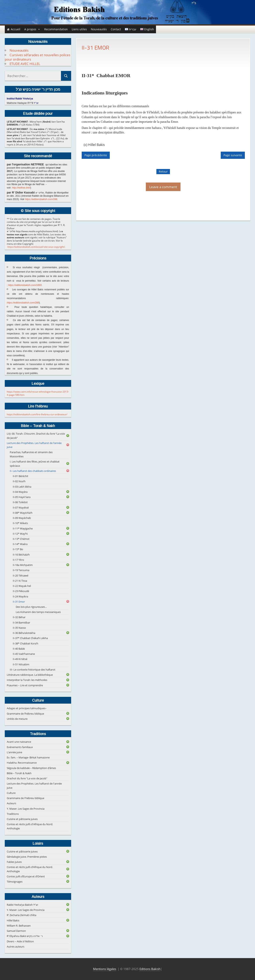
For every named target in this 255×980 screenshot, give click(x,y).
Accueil (16, 29)
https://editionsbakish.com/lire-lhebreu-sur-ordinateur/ (37, 414)
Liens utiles (79, 29)
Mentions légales (105, 969)
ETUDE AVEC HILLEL (25, 64)
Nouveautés (99, 29)
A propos (32, 29)
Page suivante (233, 155)
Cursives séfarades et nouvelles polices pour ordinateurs (38, 57)
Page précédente (96, 155)
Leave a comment (163, 187)
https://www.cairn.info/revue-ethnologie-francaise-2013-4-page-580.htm (38, 393)
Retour (163, 171)
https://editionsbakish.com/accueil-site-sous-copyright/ (36, 247)
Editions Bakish (150, 969)
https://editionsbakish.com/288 (41, 199)
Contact (116, 29)
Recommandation (56, 29)
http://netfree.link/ (21, 188)
